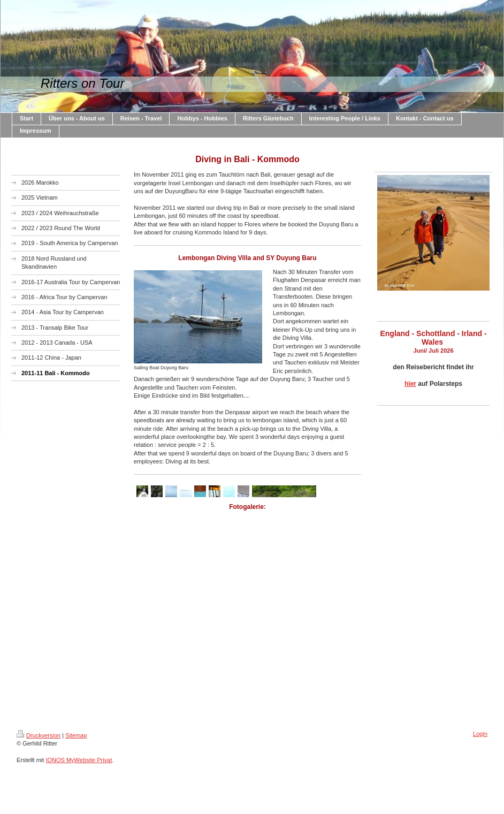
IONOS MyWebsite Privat (79, 760)
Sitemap (76, 735)
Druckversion (39, 735)
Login (480, 734)
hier (410, 384)
